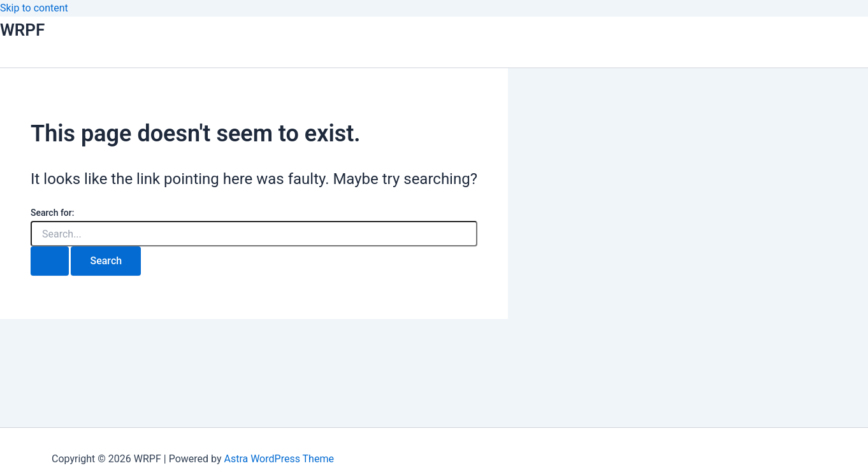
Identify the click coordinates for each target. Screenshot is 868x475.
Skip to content (34, 8)
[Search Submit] (50, 261)
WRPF (22, 30)
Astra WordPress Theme (278, 459)
